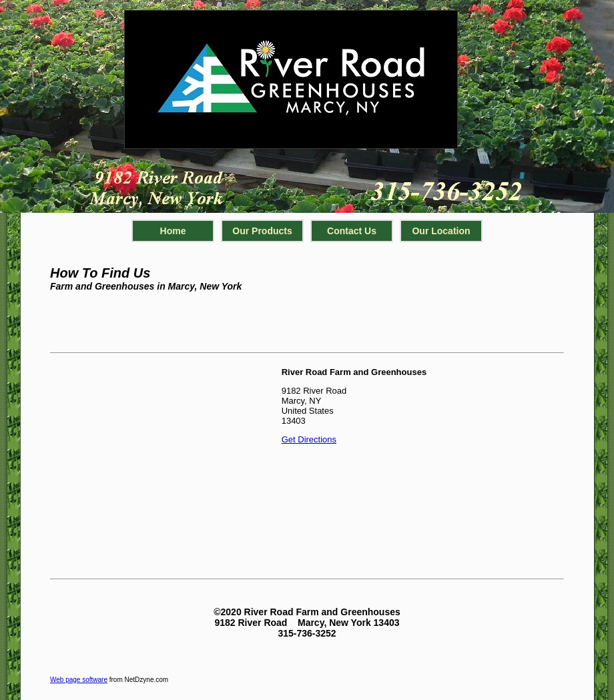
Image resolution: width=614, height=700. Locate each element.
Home (173, 231)
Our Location (441, 231)
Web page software (79, 680)
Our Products (262, 231)
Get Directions (309, 439)
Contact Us (352, 231)
